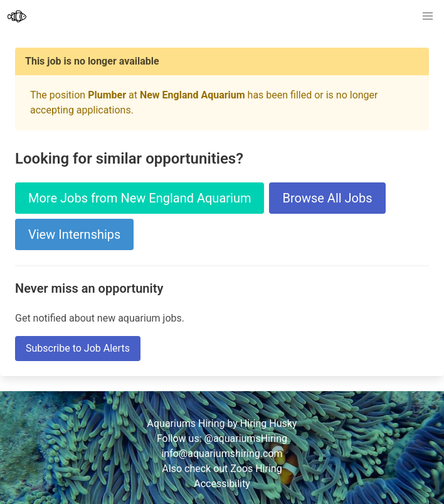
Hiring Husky (269, 423)
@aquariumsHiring (246, 438)
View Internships (74, 234)
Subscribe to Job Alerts (78, 348)
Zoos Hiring (256, 469)
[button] (428, 16)
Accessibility (222, 484)
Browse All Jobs (327, 198)
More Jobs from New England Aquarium (140, 198)
